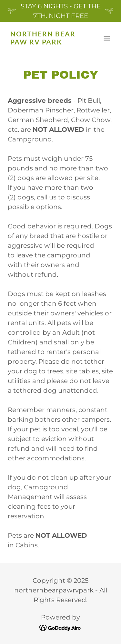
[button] (107, 38)
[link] (45, 42)
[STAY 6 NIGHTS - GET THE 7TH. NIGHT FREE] (60, 11)
